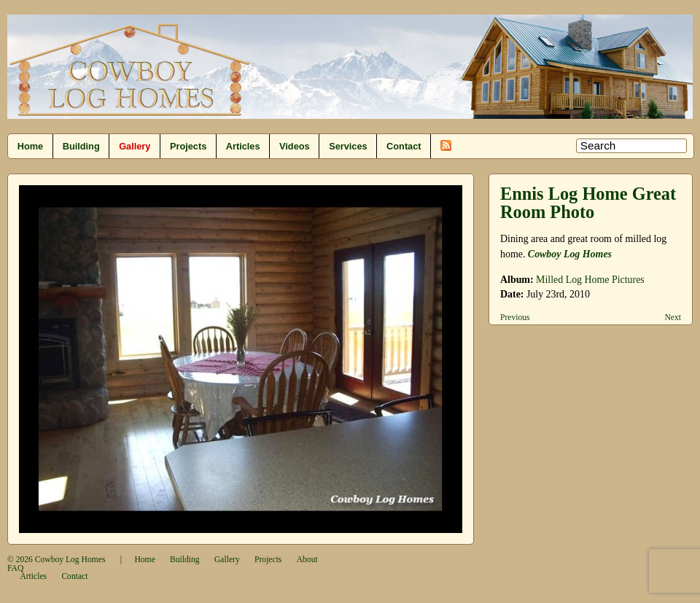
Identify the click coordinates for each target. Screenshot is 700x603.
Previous (515, 318)
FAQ (15, 568)
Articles (243, 146)
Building (81, 146)
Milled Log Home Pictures (590, 280)
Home (30, 146)
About (307, 560)
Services (348, 146)
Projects (188, 146)
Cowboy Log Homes (570, 254)
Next (673, 318)
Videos (295, 146)
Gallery (135, 146)
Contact (404, 146)
